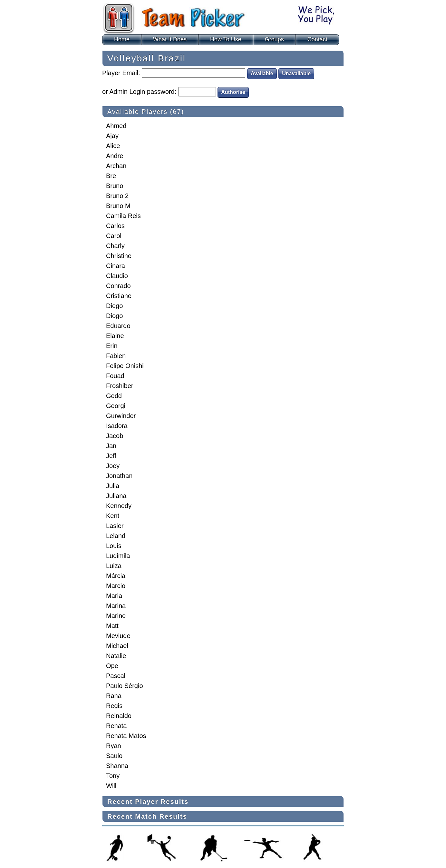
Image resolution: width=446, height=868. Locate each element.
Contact (317, 39)
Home (122, 39)
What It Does (170, 39)
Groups (274, 39)
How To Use (226, 39)
